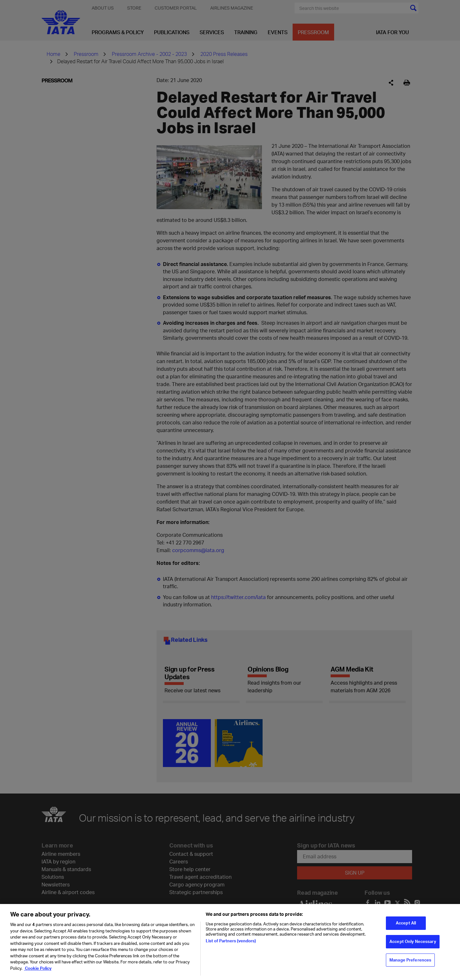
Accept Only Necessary (413, 945)
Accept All (406, 926)
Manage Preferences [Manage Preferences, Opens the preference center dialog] (410, 963)
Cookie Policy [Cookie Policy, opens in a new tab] (38, 971)
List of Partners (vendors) (231, 944)
